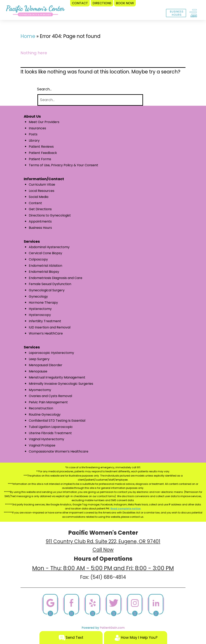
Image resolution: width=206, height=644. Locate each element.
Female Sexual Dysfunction (50, 284)
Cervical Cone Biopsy (45, 253)
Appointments (40, 221)
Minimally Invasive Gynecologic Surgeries (61, 384)
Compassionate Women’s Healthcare (59, 451)
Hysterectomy (40, 309)
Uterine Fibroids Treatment (50, 433)
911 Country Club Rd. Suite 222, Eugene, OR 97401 (103, 541)
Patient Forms (40, 159)
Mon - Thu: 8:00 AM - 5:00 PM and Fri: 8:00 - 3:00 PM (103, 568)
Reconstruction (41, 408)
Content (35, 203)
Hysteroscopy (40, 315)
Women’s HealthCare (46, 333)
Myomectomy (40, 390)
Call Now (103, 550)
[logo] (35, 12)
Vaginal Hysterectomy (46, 439)
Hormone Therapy (43, 303)
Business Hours (40, 228)
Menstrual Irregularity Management (57, 377)
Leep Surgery (39, 359)
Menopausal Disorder (46, 365)
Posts (33, 134)
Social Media (39, 197)
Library (34, 141)
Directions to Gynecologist (50, 215)
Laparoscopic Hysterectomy (51, 353)
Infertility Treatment (45, 321)
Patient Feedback (43, 153)
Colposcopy (38, 259)
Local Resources (42, 191)
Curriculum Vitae (42, 185)
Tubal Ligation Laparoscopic (51, 427)
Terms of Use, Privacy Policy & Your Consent (63, 165)
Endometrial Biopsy (44, 272)
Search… (44, 89)
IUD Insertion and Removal (50, 327)
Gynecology (38, 296)
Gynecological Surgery (47, 290)
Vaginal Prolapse (42, 445)
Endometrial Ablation (45, 266)
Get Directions (40, 209)
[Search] (90, 100)
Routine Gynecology (45, 415)
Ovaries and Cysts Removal (50, 396)
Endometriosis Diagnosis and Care (56, 278)
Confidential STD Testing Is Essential (57, 421)
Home (28, 36)
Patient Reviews (41, 147)
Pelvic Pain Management (48, 402)
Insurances (37, 128)
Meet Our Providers (44, 122)
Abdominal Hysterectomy (49, 247)
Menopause (38, 371)
